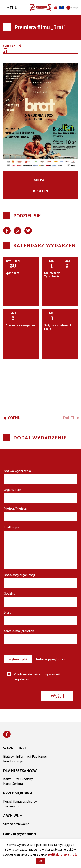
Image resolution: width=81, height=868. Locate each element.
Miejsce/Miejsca (15, 508)
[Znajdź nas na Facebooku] (7, 734)
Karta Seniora (13, 784)
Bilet (7, 612)
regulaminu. (23, 679)
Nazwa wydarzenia (17, 471)
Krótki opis (11, 527)
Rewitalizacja (13, 761)
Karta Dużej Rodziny (18, 779)
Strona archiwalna (16, 824)
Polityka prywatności (20, 834)
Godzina (10, 593)
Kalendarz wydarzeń (45, 245)
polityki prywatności (63, 854)
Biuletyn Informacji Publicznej (25, 756)
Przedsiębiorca (18, 793)
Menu (12, 8)
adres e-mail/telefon (19, 631)
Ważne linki (15, 748)
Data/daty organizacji (19, 575)
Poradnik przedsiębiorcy (20, 801)
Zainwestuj (11, 806)
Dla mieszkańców (20, 771)
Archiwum (13, 816)
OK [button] (40, 861)
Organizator (12, 490)
